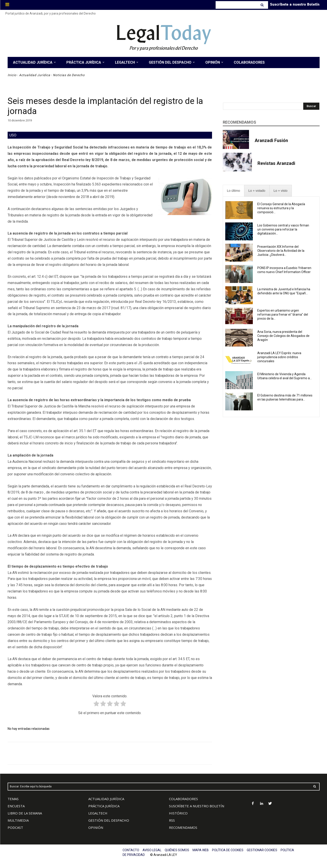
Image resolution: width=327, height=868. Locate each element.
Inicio (12, 75)
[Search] (263, 5)
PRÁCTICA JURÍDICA (104, 806)
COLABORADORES (183, 799)
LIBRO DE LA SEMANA (25, 813)
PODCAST (15, 827)
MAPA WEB (201, 850)
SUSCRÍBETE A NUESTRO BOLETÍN (197, 806)
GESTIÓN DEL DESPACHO (109, 820)
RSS (172, 820)
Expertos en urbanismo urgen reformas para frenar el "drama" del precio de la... (283, 314)
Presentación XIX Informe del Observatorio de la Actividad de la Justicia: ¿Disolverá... (281, 251)
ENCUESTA (16, 806)
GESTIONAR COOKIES (262, 850)
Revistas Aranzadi (276, 163)
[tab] (234, 191)
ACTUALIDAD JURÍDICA (106, 799)
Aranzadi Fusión (271, 140)
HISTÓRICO (178, 813)
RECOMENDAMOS (183, 827)
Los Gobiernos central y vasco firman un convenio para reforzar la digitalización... (283, 229)
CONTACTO (131, 850)
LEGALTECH (98, 813)
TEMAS (13, 799)
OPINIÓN (96, 827)
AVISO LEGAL (152, 850)
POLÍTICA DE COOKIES (228, 850)
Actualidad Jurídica (35, 75)
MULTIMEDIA (18, 820)
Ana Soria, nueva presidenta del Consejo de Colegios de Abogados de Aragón (283, 336)
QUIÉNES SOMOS (177, 850)
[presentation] (234, 191)
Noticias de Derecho (69, 75)
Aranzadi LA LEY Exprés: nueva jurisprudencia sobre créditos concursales (279, 357)
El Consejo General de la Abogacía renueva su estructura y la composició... (281, 208)
